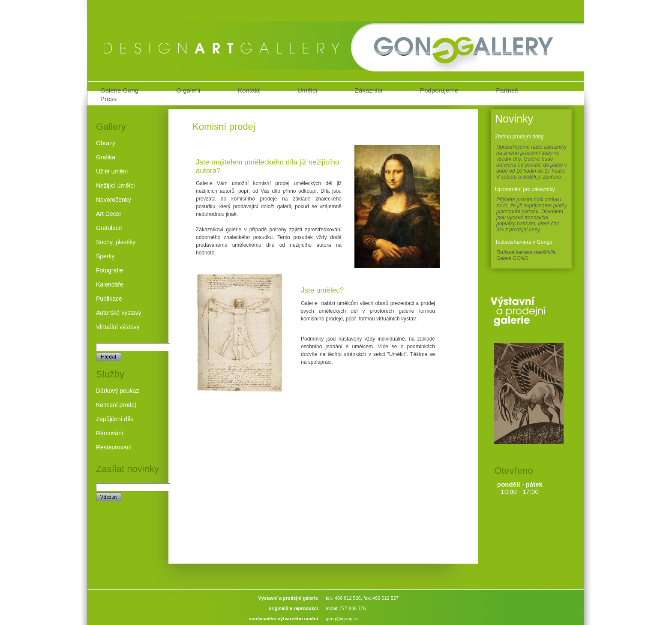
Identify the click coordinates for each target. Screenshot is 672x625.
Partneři (507, 90)
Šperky (105, 256)
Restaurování (114, 447)
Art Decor (109, 214)
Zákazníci (369, 90)
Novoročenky (114, 200)
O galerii (188, 90)
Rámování (110, 433)
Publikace (109, 299)
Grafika (106, 157)
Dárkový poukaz (117, 391)
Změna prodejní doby (519, 137)
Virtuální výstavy (118, 327)
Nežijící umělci (115, 185)
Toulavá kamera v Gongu (523, 242)
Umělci (307, 90)
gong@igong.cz (342, 619)
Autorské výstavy (119, 313)
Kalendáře (110, 284)
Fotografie (109, 270)
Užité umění (112, 171)
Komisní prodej (116, 405)
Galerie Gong (119, 90)
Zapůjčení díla (115, 419)
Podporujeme (439, 90)
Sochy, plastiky (116, 242)
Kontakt (249, 90)
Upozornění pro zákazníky (525, 189)
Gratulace (109, 228)
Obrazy (106, 143)
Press (108, 99)
